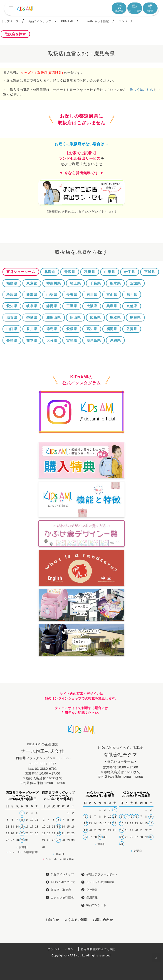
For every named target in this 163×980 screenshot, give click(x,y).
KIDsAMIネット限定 (96, 21)
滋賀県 (12, 317)
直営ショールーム (21, 272)
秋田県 (90, 272)
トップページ (10, 21)
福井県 (132, 295)
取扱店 (150, 8)
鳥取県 (115, 317)
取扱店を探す (15, 34)
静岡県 (52, 306)
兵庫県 (112, 306)
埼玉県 (75, 283)
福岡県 (112, 329)
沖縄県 (115, 340)
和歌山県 (53, 317)
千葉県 (95, 283)
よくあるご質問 (76, 920)
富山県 (112, 295)
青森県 (70, 272)
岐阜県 (32, 306)
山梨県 (52, 295)
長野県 (72, 295)
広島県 (95, 317)
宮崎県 (72, 340)
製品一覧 (119, 8)
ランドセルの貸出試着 (101, 882)
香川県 (32, 329)
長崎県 (12, 340)
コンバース (126, 21)
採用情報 (92, 898)
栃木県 (115, 283)
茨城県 (135, 283)
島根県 (135, 317)
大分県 (52, 340)
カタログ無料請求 (62, 898)
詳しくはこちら (141, 90)
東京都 (32, 283)
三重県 (72, 306)
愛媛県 (72, 329)
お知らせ (52, 920)
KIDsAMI (67, 21)
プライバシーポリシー (62, 949)
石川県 (92, 295)
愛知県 (12, 306)
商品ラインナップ (40, 21)
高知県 (92, 329)
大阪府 (92, 306)
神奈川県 (53, 283)
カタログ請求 (135, 8)
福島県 (12, 283)
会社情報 (92, 890)
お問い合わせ (103, 920)
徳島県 (52, 329)
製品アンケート (96, 905)
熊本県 (32, 340)
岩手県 (130, 272)
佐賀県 (132, 329)
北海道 (50, 272)
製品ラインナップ (62, 874)
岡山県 (75, 317)
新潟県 (32, 295)
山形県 (110, 272)
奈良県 (32, 317)
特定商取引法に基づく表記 (98, 949)
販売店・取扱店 (61, 890)
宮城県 (149, 272)
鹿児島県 (94, 340)
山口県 (12, 329)
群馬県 (12, 295)
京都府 (132, 306)
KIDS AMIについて (63, 882)
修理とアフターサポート (102, 874)
